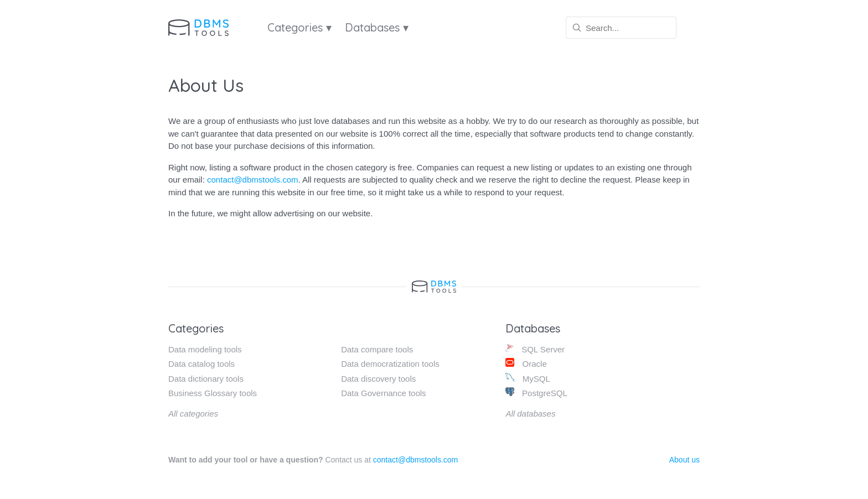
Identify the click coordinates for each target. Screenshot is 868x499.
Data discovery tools (378, 379)
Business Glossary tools (213, 393)
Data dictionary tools (206, 379)
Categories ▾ (299, 27)
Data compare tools (377, 349)
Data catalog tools (201, 364)
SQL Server (535, 349)
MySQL (528, 378)
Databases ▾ (377, 27)
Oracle (526, 363)
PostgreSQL (536, 393)
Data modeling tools (205, 349)
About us (684, 460)
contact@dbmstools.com (252, 180)
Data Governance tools (383, 393)
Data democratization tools (390, 364)
